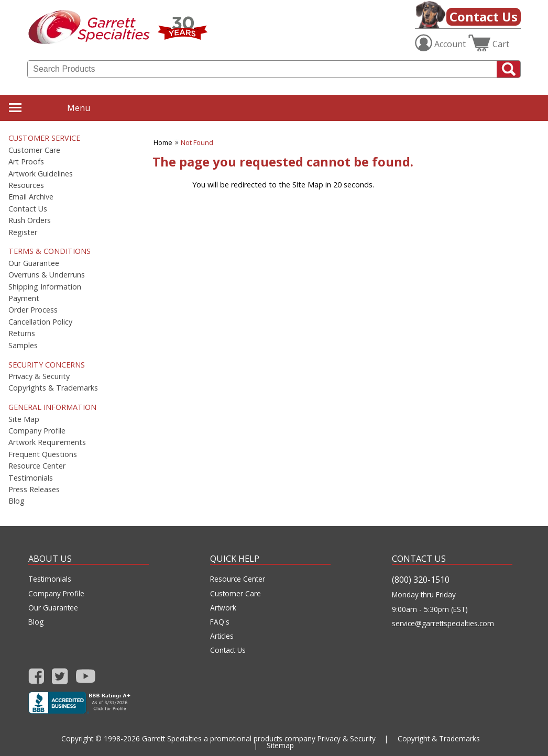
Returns (22, 333)
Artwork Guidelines (41, 174)
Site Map (24, 419)
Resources (26, 185)
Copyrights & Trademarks (53, 388)
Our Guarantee (34, 263)
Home (163, 142)
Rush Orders (30, 220)
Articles (222, 636)
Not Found (197, 142)
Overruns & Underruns (47, 275)
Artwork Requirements (47, 442)
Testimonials (31, 478)
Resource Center (37, 466)
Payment (24, 298)
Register (23, 232)
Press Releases (34, 490)
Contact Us (484, 16)
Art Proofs (26, 162)
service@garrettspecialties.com (443, 624)
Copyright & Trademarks (439, 738)
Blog (17, 501)
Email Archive (31, 197)
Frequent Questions (43, 454)
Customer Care (34, 150)
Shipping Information (45, 287)
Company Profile (37, 431)
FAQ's (220, 622)
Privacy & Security (39, 376)
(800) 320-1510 (421, 580)
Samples (23, 346)
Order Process (33, 310)
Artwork (223, 608)
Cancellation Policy (40, 322)
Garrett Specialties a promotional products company (229, 738)
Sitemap (280, 745)
